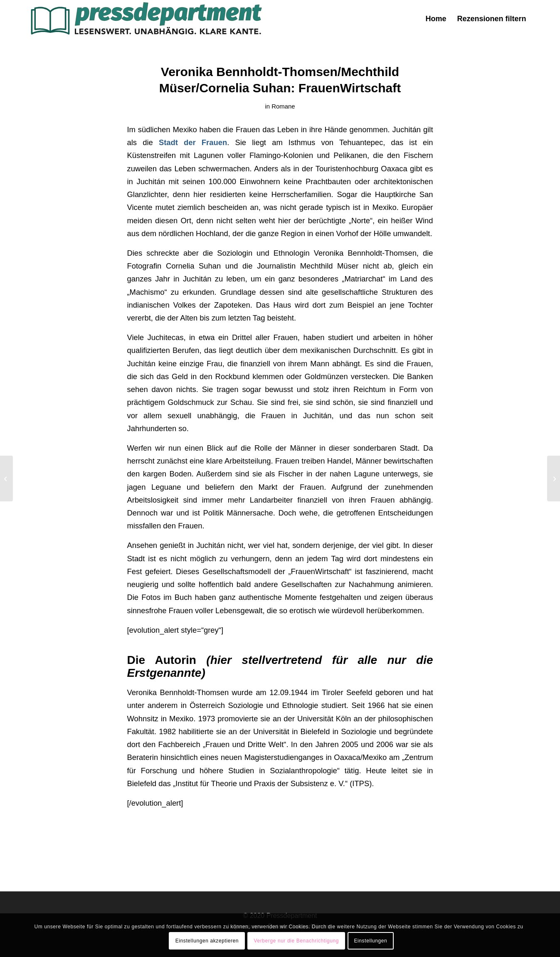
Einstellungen (370, 941)
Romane (283, 106)
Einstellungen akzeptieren (207, 941)
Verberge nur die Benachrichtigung (296, 941)
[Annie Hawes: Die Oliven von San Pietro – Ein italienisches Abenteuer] (6, 478)
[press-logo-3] (146, 19)
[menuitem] (436, 19)
